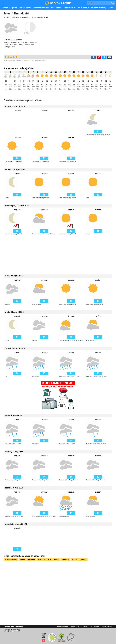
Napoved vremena (13, 626)
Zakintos (83, 560)
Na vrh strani (107, 626)
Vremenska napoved (10, 8)
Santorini (65, 560)
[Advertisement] (80, 37)
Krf (50, 560)
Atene (22, 560)
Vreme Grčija (11, 560)
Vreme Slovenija (69, 8)
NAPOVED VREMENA (58, 3)
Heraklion (31, 560)
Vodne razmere (56, 8)
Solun (74, 560)
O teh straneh (63, 626)
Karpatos (42, 560)
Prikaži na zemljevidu (21, 17)
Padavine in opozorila (41, 8)
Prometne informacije (99, 8)
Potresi (111, 8)
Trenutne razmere (25, 8)
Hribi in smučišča (83, 8)
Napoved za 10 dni (40, 17)
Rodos (56, 560)
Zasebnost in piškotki (80, 626)
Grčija (7, 17)
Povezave (95, 626)
